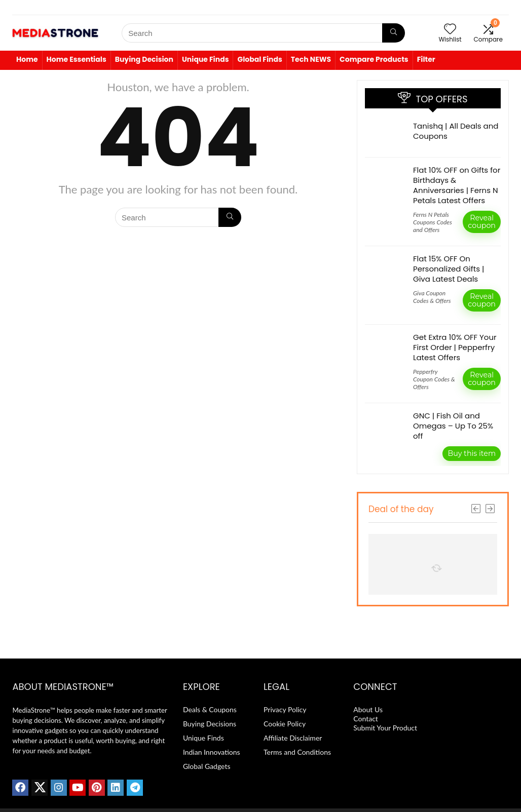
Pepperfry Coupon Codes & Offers (434, 379)
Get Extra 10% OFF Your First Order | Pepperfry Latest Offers (455, 347)
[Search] (394, 33)
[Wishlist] (450, 29)
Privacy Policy (285, 709)
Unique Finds (206, 59)
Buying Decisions (210, 724)
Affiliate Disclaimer (293, 738)
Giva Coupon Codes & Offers (432, 297)
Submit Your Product (385, 728)
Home (27, 59)
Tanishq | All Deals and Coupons (456, 131)
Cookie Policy (285, 724)
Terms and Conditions (297, 752)
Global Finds (259, 59)
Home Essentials (77, 59)
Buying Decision (144, 59)
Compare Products (374, 59)
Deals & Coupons (210, 709)
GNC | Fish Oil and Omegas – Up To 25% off (453, 426)
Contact (366, 719)
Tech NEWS (311, 59)
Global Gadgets (207, 766)
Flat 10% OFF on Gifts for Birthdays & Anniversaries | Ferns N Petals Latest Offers (457, 185)
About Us (368, 709)
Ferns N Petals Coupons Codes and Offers (433, 222)
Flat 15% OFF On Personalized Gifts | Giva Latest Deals (449, 269)
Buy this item (472, 453)
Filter (426, 59)
